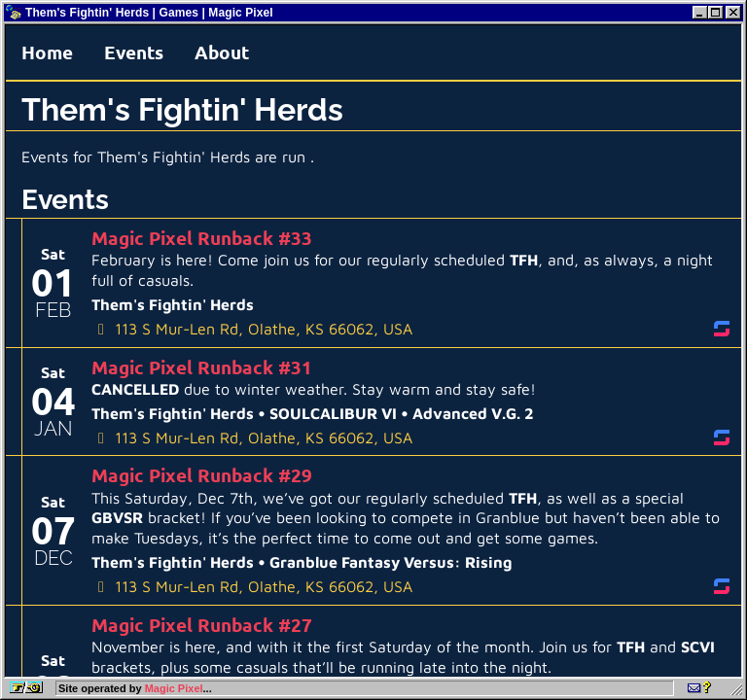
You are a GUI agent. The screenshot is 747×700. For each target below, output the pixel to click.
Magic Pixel (174, 688)
